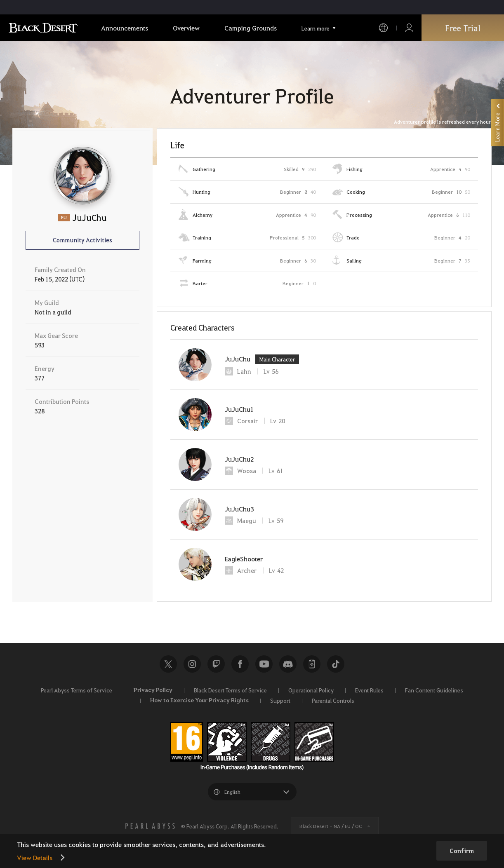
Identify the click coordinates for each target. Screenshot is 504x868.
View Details (35, 857)
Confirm (462, 851)
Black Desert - (331, 826)
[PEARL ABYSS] (150, 826)
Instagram (192, 664)
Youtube (264, 664)
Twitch (216, 664)
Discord (288, 664)
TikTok (336, 664)
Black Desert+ (312, 664)
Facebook (240, 664)
